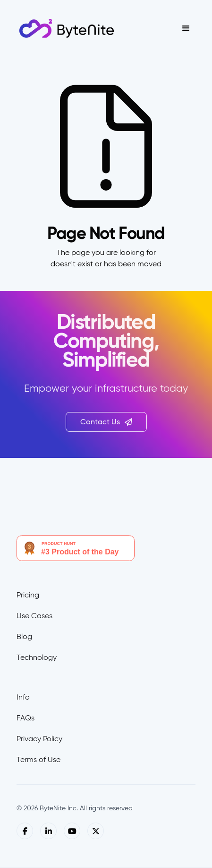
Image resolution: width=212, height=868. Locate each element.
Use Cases (34, 616)
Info (23, 697)
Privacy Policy (39, 739)
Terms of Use (38, 759)
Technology (37, 657)
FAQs (25, 718)
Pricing (28, 595)
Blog (24, 636)
